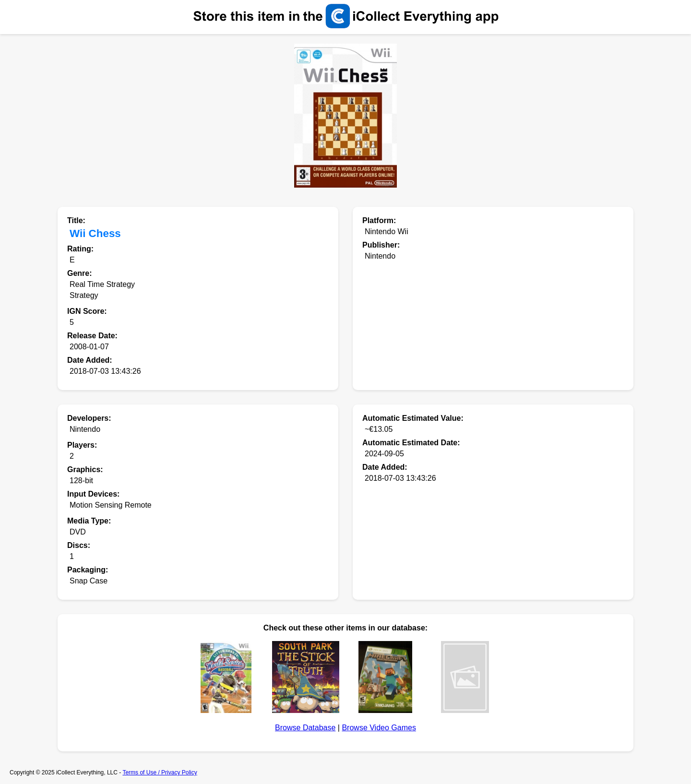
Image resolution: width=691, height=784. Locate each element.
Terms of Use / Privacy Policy (160, 772)
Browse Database (305, 728)
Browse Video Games (379, 728)
